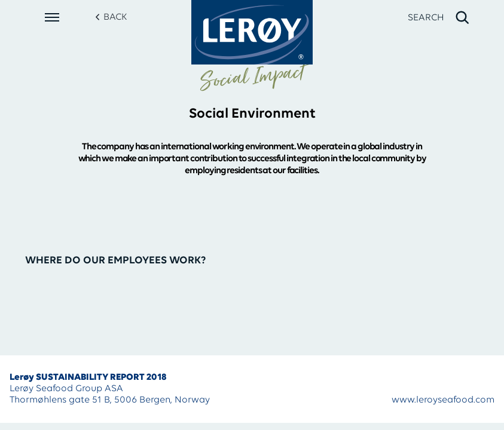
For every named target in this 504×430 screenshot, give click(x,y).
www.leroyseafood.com (443, 400)
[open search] (439, 18)
